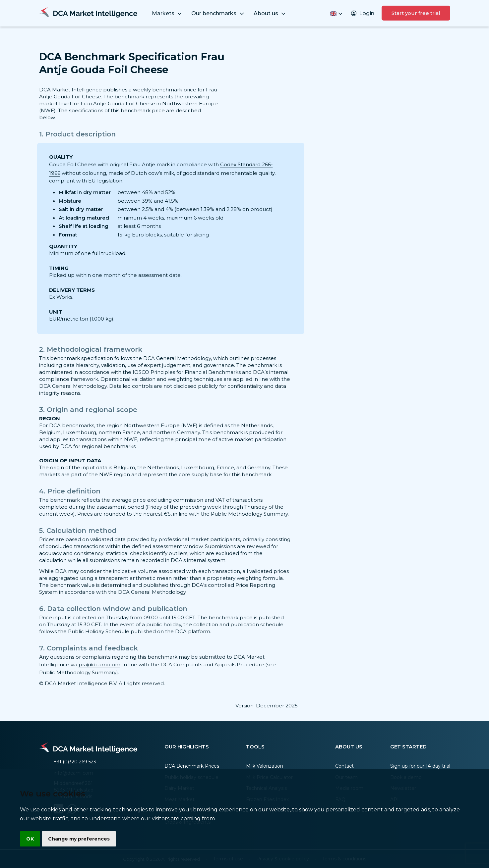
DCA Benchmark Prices (192, 766)
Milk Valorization (265, 766)
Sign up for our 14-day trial (420, 766)
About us (270, 14)
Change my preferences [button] (80, 839)
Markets (167, 14)
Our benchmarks (218, 14)
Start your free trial (416, 13)
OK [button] (30, 839)
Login (363, 13)
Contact (344, 766)
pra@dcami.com (99, 664)
